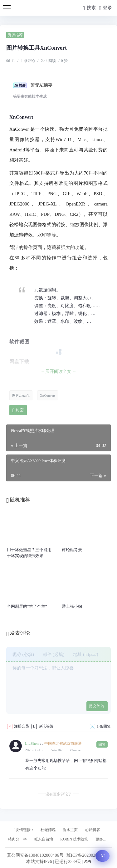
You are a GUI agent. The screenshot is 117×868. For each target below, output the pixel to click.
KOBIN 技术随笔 (74, 839)
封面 (18, 410)
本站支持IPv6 (39, 862)
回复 (102, 744)
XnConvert (48, 395)
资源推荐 (15, 35)
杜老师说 (48, 830)
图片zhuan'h (21, 395)
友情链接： (24, 830)
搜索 (89, 8)
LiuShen (32, 743)
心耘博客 (93, 830)
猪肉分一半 (17, 839)
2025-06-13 (34, 750)
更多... (101, 839)
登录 (106, 8)
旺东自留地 (44, 839)
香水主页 (70, 830)
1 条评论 (28, 61)
